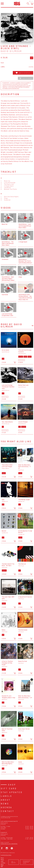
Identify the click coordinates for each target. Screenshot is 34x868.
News (5, 803)
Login (32, 1)
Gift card (9, 788)
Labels (6, 796)
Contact (8, 811)
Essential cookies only (27, 862)
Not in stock (26, 78)
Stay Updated (12, 792)
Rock (2, 63)
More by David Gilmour (11, 325)
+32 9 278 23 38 (5, 818)
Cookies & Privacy (6, 855)
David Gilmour (11, 51)
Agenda (6, 807)
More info (2, 865)
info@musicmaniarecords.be (9, 816)
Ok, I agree (14, 862)
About (6, 800)
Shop (12, 785)
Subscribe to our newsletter (9, 844)
